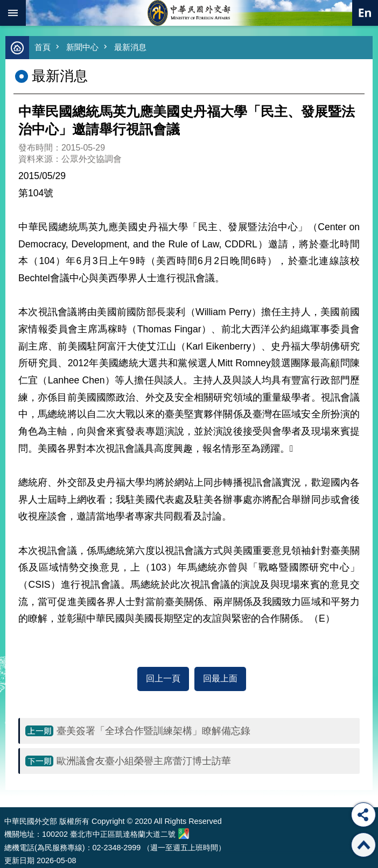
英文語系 (365, 13)
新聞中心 (82, 47)
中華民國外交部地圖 (184, 834)
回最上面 (220, 678)
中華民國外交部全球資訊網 (189, 13)
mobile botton (13, 13)
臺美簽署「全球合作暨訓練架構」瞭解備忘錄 (153, 731)
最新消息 (130, 47)
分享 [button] (363, 815)
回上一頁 (163, 678)
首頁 (43, 47)
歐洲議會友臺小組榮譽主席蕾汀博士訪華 (144, 761)
